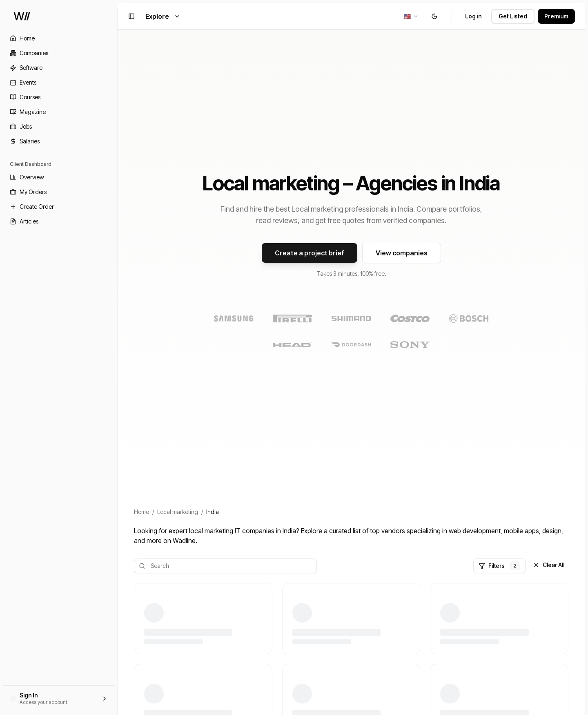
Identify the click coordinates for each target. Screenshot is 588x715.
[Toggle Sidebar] (118, 357)
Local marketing (178, 512)
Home (141, 512)
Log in (473, 16)
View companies (402, 253)
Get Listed (513, 16)
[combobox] (411, 16)
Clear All (549, 565)
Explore (163, 16)
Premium (556, 16)
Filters (499, 566)
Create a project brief (310, 253)
